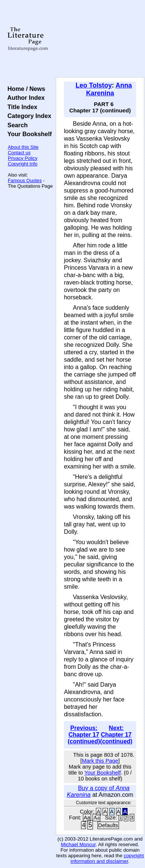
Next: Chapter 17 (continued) (116, 735)
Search (16, 125)
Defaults (108, 825)
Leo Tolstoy (94, 85)
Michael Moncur (78, 844)
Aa (87, 818)
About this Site (23, 147)
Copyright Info (23, 164)
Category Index (28, 116)
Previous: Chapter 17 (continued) (84, 735)
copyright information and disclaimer (107, 858)
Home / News (25, 89)
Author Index (24, 98)
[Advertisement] (100, 39)
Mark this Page (100, 761)
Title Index (21, 107)
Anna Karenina (109, 89)
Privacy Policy (23, 158)
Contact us (19, 153)
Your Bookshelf (28, 134)
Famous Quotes (25, 180)
